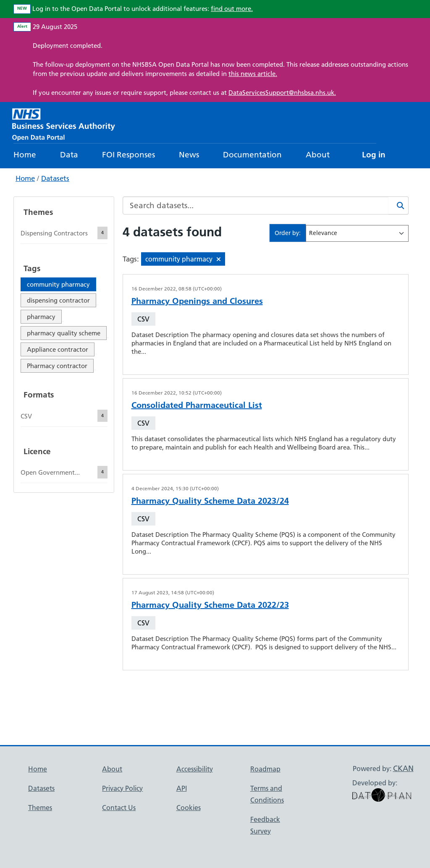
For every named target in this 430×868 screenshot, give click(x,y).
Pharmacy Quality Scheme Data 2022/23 (210, 605)
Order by (287, 233)
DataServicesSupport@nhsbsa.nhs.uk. (282, 93)
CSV (143, 319)
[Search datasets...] (256, 205)
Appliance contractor (58, 349)
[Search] (399, 205)
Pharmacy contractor (57, 366)
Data (69, 155)
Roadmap (265, 769)
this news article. (253, 74)
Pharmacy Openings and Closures (197, 301)
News (189, 155)
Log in (374, 155)
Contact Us (119, 808)
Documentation (252, 155)
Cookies (189, 808)
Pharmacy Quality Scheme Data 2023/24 (210, 501)
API (182, 788)
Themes (40, 808)
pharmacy (41, 317)
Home (25, 155)
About (318, 155)
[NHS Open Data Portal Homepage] (64, 124)
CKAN (403, 768)
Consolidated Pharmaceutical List (197, 405)
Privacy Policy (122, 788)
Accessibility (195, 769)
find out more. (232, 9)
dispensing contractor (58, 300)
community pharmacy (58, 284)
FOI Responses (128, 155)
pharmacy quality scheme (64, 333)
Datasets (55, 178)
